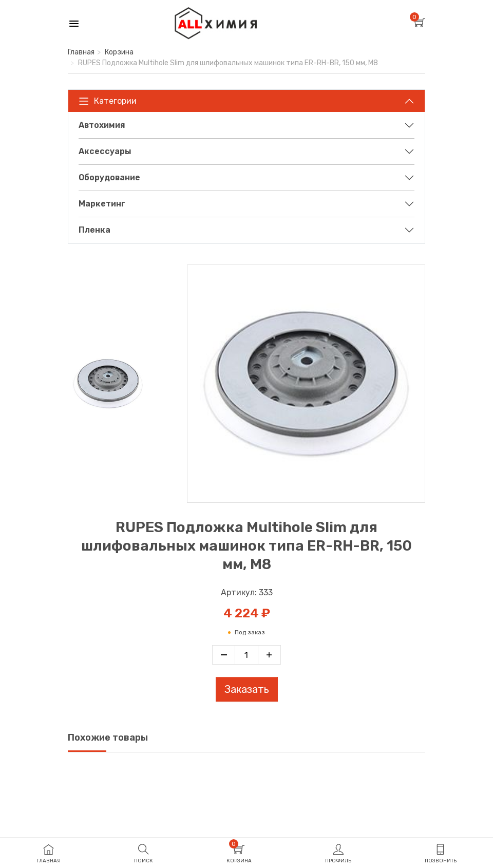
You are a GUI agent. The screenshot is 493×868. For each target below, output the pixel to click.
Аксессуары (105, 151)
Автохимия (102, 125)
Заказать (247, 689)
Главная (81, 52)
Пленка (94, 230)
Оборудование (109, 177)
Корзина (119, 52)
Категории (108, 101)
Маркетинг (102, 204)
